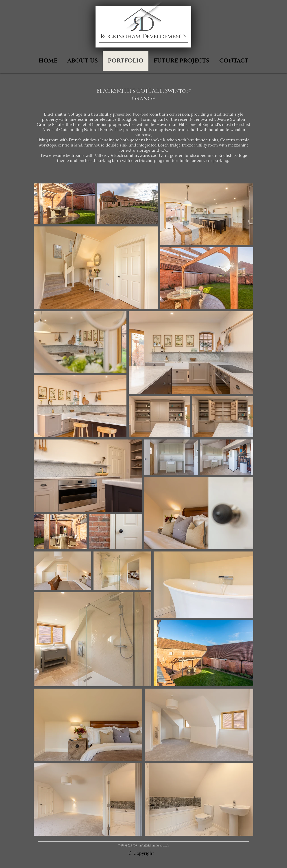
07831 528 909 (128, 846)
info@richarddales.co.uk (154, 846)
